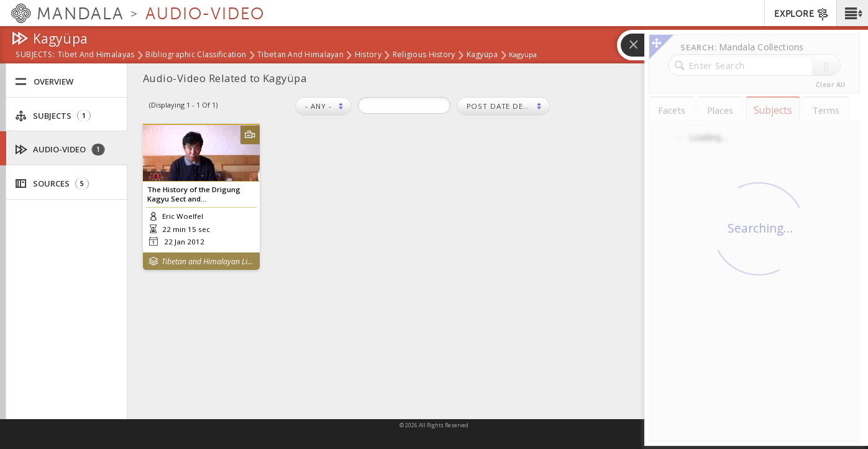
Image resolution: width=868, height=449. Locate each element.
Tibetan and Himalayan (300, 55)
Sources (52, 184)
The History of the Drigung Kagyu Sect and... (194, 194)
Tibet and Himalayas (96, 55)
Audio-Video (60, 150)
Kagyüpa (482, 55)
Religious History (424, 55)
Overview (44, 82)
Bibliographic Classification (196, 55)
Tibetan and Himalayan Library (208, 262)
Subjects (53, 116)
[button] (852, 13)
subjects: (35, 55)
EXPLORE (802, 14)
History (368, 55)
